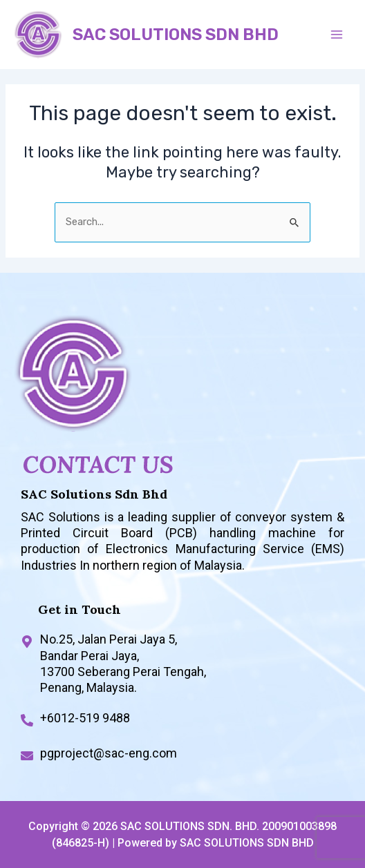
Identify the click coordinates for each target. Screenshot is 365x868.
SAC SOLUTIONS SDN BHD (176, 35)
